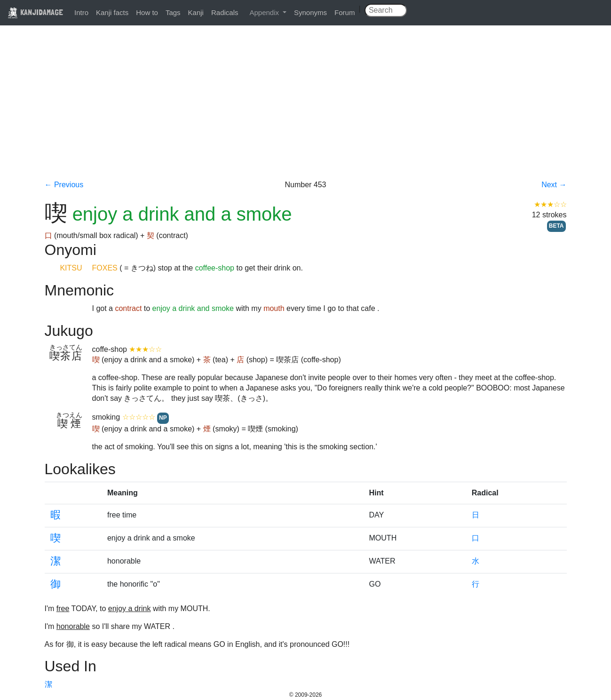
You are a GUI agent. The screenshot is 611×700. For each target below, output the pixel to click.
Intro (81, 12)
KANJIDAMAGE (35, 12)
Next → (554, 185)
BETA (556, 226)
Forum (345, 12)
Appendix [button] (265, 12)
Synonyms (310, 12)
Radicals (225, 12)
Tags (173, 12)
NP (163, 418)
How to (147, 12)
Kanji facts (112, 12)
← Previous (64, 185)
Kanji (196, 12)
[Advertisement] (306, 109)
